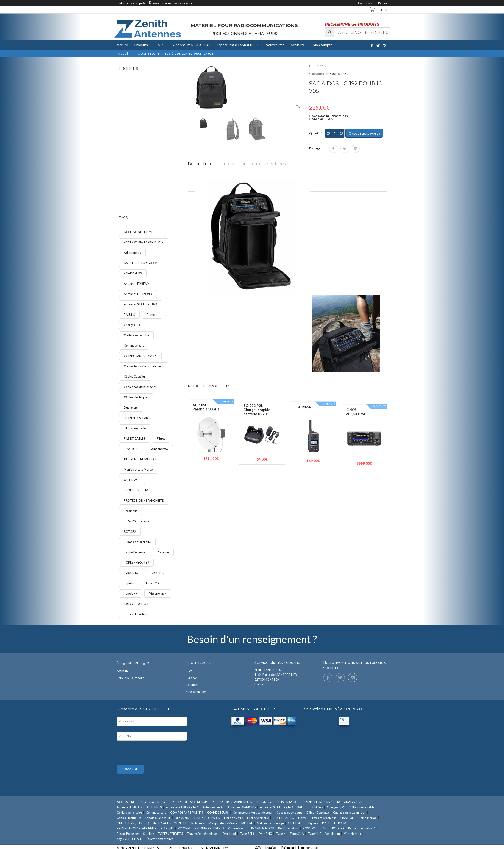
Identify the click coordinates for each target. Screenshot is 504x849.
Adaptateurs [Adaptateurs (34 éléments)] (132, 253)
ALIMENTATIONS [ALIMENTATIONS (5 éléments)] (289, 802)
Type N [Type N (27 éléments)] (129, 583)
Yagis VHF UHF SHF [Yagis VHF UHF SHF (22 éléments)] (137, 604)
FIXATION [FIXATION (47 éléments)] (131, 449)
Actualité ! (298, 45)
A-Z (160, 45)
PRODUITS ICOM (146, 53)
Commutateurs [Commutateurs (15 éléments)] (134, 346)
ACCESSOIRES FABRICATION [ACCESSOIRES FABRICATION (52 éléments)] (144, 242)
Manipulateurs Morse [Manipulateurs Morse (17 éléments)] (138, 469)
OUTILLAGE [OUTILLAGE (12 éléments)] (132, 480)
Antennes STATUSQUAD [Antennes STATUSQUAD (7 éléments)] (141, 304)
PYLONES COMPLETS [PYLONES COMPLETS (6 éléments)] (209, 828)
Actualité (123, 671)
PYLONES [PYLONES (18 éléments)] (184, 828)
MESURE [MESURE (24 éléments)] (247, 823)
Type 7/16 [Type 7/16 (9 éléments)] (131, 573)
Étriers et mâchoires (155, 154)
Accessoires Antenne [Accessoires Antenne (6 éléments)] (154, 802)
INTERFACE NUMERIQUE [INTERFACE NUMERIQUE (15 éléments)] (141, 459)
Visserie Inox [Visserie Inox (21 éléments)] (158, 593)
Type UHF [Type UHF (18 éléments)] (131, 593)
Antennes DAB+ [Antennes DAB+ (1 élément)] (213, 807)
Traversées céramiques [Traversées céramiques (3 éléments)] (203, 834)
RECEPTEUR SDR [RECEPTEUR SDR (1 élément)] (263, 828)
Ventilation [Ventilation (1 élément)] (333, 834)
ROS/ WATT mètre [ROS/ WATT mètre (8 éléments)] (136, 521)
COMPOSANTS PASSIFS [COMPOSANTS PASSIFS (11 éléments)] (140, 356)
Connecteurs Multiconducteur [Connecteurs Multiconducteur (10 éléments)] (144, 366)
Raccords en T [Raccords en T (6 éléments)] (238, 828)
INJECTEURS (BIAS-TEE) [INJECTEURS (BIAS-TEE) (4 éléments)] (133, 823)
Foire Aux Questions (130, 678)
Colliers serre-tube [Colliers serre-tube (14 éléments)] (136, 335)
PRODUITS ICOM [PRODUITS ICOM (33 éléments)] (136, 490)
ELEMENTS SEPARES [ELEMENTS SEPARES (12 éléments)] (138, 418)
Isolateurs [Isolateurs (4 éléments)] (198, 823)
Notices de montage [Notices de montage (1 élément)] (270, 823)
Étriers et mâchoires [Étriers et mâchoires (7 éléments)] (137, 614)
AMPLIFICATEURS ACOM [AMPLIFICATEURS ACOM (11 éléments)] (141, 263)
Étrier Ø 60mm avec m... (157, 148)
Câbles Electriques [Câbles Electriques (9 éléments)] (136, 397)
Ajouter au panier (364, 133)
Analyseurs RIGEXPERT (192, 45)
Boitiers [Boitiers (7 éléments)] (152, 315)
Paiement (192, 685)
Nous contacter (196, 692)
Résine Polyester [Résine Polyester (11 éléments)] (135, 552)
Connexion (366, 3)
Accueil (122, 45)
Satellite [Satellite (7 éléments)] (163, 552)
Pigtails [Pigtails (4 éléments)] (313, 823)
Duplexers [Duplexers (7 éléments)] (131, 408)
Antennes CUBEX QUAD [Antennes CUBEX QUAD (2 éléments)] (182, 807)
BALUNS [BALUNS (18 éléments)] (129, 315)
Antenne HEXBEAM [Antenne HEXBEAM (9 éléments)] (137, 284)
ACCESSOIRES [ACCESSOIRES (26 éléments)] (127, 802)
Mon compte (323, 45)
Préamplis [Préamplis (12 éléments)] (131, 511)
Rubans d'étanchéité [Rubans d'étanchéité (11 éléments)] (137, 542)
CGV (189, 671)
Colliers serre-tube (154, 118)
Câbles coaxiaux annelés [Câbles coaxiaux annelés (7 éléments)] (140, 387)
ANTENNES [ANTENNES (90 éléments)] (154, 807)
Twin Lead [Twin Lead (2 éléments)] (229, 834)
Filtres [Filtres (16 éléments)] (161, 438)
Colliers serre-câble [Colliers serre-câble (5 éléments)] (361, 807)
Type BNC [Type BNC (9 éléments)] (157, 573)
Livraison (192, 678)
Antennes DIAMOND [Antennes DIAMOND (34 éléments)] (138, 294)
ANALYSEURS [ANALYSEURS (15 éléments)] (133, 273)
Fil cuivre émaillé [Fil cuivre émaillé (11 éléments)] (135, 428)
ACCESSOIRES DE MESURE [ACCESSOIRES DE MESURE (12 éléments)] (142, 232)
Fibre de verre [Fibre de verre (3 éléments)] (234, 818)
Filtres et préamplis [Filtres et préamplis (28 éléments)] (323, 818)
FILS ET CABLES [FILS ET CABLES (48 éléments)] (134, 438)
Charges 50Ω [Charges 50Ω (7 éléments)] (133, 325)
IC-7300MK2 (151, 84)
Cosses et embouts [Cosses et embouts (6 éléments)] (290, 813)
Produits (141, 45)
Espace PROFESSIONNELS (238, 45)
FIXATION (148, 121)
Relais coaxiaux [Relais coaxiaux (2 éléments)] (288, 828)
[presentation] (152, 753)
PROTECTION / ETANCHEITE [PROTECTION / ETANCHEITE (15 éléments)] (144, 500)
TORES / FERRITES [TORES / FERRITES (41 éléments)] (136, 562)
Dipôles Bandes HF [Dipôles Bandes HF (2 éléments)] (158, 818)
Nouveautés (275, 45)
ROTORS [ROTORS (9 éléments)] (130, 531)
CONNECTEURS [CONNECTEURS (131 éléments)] (218, 813)
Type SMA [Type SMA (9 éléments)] (152, 583)
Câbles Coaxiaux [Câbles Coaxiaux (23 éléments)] (135, 377)
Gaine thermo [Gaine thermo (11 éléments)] (159, 449)
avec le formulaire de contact (174, 3)
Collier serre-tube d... (157, 114)
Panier (383, 3)
